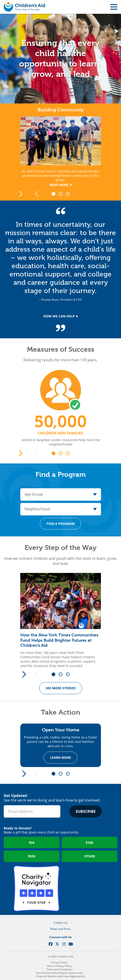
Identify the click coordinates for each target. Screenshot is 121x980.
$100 (89, 843)
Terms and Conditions (59, 969)
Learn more (60, 758)
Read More (61, 185)
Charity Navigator (36, 888)
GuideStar (85, 888)
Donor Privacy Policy (59, 966)
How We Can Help (61, 316)
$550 (32, 856)
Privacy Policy (59, 962)
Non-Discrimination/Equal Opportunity (59, 973)
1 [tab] (55, 194)
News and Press (60, 929)
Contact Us (60, 923)
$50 (32, 843)
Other (90, 856)
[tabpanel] (60, 620)
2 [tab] (62, 194)
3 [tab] (69, 194)
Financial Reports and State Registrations (60, 976)
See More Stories (61, 688)
